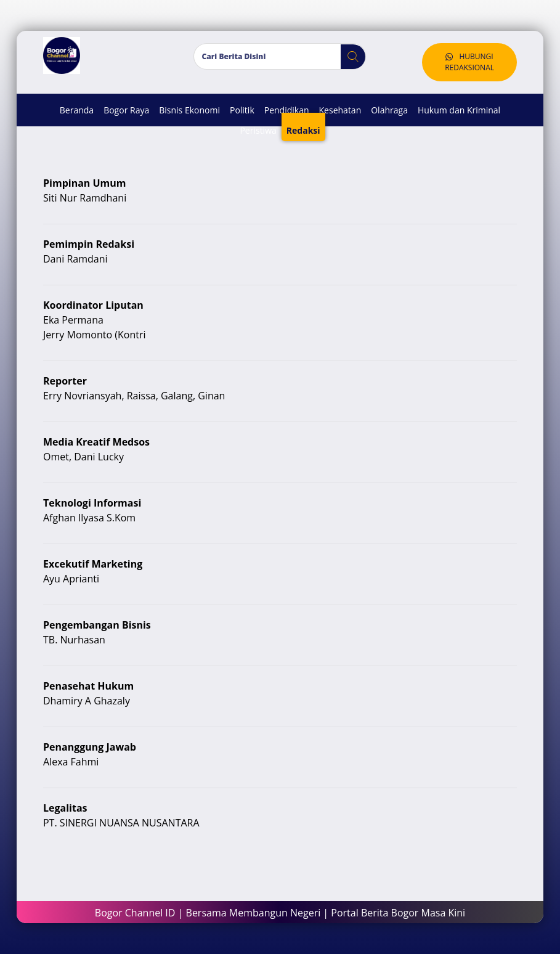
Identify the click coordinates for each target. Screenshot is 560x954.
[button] (348, 57)
